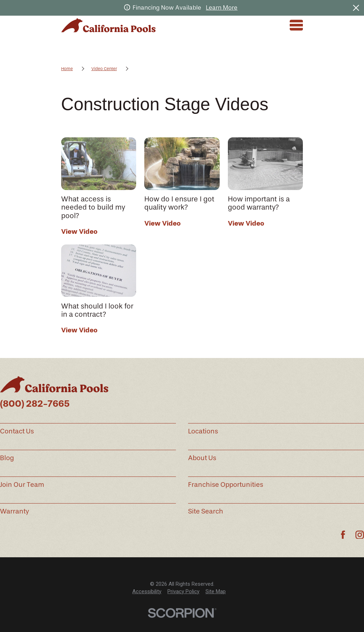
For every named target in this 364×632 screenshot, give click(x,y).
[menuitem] (147, 592)
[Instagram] (360, 535)
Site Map (216, 591)
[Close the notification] (356, 8)
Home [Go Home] (67, 69)
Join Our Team (22, 485)
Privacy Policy (183, 591)
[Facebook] (343, 535)
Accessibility (147, 591)
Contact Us (17, 431)
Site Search (206, 511)
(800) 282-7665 (35, 404)
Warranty (15, 511)
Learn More (222, 7)
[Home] (108, 25)
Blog (7, 458)
